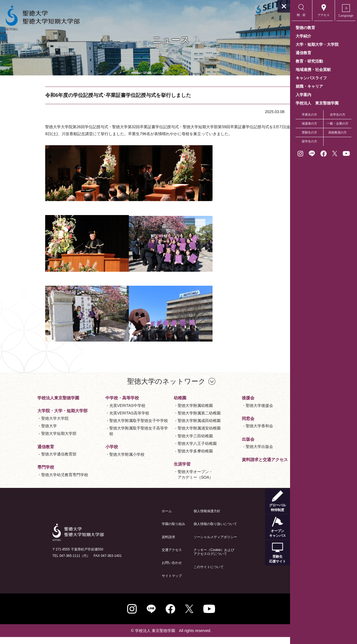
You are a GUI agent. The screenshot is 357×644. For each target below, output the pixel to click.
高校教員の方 (337, 132)
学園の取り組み (148, 531)
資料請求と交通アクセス (239, 467)
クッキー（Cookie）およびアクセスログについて (188, 559)
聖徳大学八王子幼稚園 (171, 450)
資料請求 (143, 544)
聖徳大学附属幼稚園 (169, 412)
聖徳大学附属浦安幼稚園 (173, 435)
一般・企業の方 (338, 123)
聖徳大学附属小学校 (101, 461)
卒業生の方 (309, 115)
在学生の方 (338, 115)
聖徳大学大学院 (29, 425)
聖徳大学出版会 (233, 454)
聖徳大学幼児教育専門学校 (38, 482)
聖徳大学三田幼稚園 (169, 443)
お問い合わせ (146, 570)
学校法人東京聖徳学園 (32, 405)
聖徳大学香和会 (233, 433)
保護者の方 (309, 123)
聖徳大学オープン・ (169, 482)
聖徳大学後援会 (233, 412)
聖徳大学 (23, 433)
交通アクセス (146, 557)
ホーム (141, 518)
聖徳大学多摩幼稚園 (169, 458)
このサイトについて (183, 574)
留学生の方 (309, 141)
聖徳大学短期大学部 (33, 440)
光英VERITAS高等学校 (103, 420)
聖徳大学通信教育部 (33, 461)
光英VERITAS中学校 (101, 412)
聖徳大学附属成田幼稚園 (173, 428)
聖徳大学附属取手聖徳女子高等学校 (113, 438)
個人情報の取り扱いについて (189, 531)
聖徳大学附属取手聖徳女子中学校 (113, 428)
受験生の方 (309, 132)
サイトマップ (146, 583)
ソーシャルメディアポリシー (189, 544)
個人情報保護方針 (181, 518)
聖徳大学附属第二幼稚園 (173, 420)
